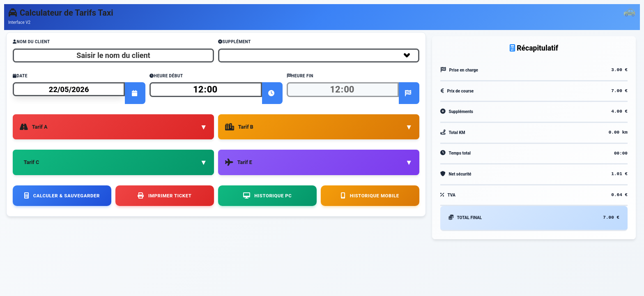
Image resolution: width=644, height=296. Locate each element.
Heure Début (166, 76)
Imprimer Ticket (165, 191)
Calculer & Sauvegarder (62, 191)
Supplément (235, 42)
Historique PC (267, 191)
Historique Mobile (370, 191)
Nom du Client (31, 42)
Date (20, 76)
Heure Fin (300, 76)
